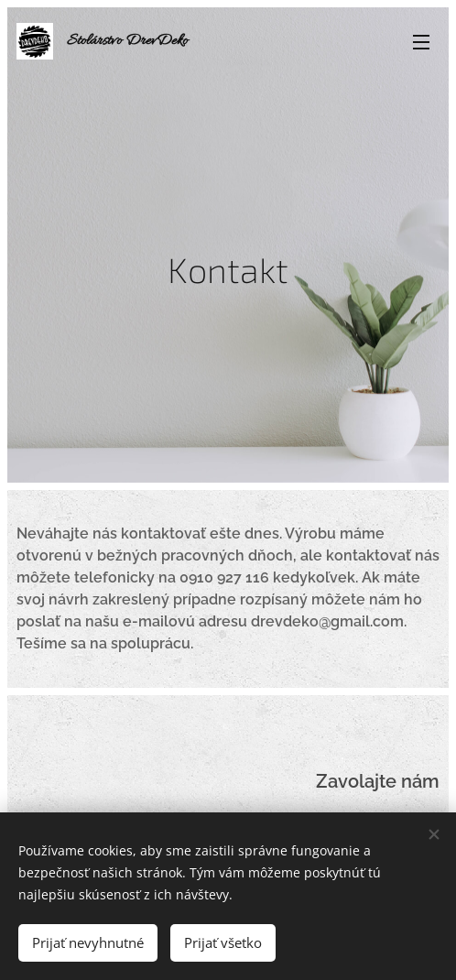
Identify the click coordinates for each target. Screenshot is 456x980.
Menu (421, 42)
